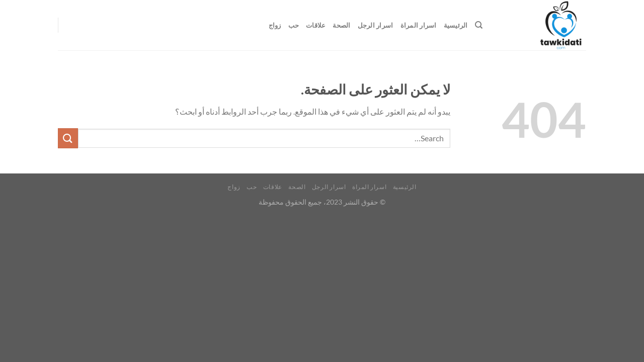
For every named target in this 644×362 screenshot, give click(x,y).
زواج (275, 25)
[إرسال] (68, 138)
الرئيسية (456, 25)
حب (294, 25)
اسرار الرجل (376, 25)
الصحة (341, 25)
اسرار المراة (419, 25)
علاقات (316, 25)
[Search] (479, 25)
